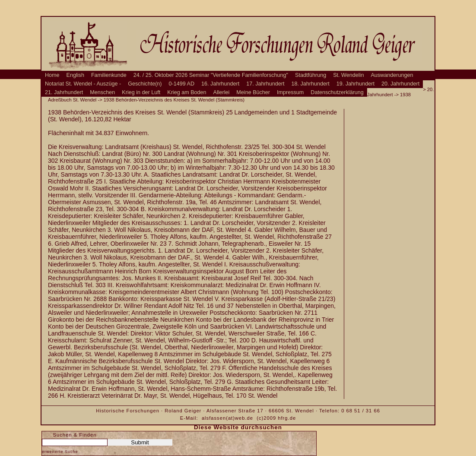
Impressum (290, 92)
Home (52, 75)
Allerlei (222, 92)
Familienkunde (109, 75)
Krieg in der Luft (141, 92)
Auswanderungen (392, 75)
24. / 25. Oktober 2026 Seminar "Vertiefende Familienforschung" (211, 75)
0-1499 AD (182, 84)
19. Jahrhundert (355, 84)
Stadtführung (311, 75)
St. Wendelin (348, 75)
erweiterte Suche (60, 452)
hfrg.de (287, 418)
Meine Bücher (253, 92)
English (75, 75)
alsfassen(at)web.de (227, 418)
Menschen (102, 92)
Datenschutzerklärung (337, 92)
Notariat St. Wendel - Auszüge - (83, 84)
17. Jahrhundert (265, 84)
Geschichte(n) (145, 84)
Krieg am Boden (187, 92)
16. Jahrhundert (220, 84)
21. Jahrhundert (64, 92)
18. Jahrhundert (311, 84)
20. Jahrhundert (400, 84)
